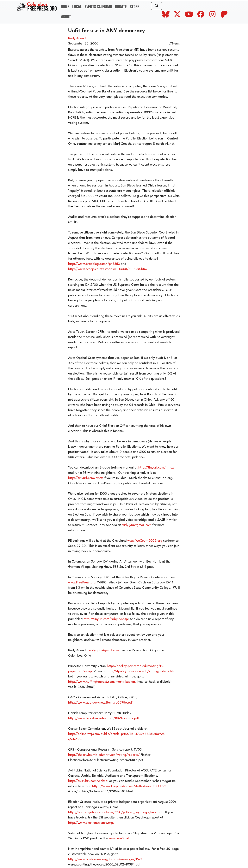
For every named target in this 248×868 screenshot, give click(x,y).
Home (65, 7)
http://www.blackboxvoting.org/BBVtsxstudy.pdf (104, 718)
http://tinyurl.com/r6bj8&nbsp (106, 619)
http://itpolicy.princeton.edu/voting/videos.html (141, 671)
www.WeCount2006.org (145, 541)
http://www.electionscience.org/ (91, 823)
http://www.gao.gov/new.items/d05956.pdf (101, 703)
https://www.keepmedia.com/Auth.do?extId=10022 (129, 786)
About (66, 17)
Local (77, 7)
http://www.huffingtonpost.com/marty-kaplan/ (102, 682)
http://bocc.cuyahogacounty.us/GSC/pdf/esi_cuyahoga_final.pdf (115, 812)
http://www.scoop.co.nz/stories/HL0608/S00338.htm (108, 269)
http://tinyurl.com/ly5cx (86, 478)
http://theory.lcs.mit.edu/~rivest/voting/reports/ (104, 755)
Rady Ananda (78, 38)
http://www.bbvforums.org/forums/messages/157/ (105, 859)
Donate (121, 7)
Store (134, 7)
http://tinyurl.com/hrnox (156, 468)
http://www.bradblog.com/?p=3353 (94, 264)
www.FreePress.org (82, 583)
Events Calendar (98, 7)
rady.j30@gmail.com (137, 525)
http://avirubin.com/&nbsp (88, 781)
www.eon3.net (119, 838)
